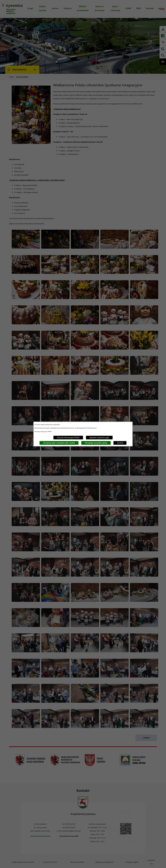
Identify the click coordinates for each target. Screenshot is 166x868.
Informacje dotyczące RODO (43, 431)
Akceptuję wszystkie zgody (96, 443)
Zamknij (120, 443)
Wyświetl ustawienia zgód (99, 438)
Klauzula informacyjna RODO (68, 438)
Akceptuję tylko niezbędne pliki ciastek (59, 443)
